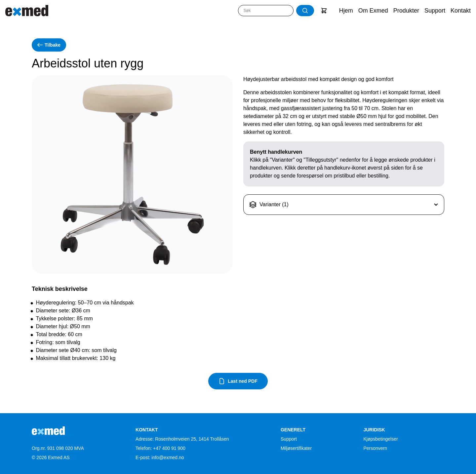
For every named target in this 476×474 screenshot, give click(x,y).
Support (435, 11)
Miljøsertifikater (296, 448)
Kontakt (461, 11)
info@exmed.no (168, 457)
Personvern (375, 448)
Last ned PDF (238, 381)
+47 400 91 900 (169, 448)
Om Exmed (373, 11)
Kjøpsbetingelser (380, 439)
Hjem (346, 11)
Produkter (406, 11)
